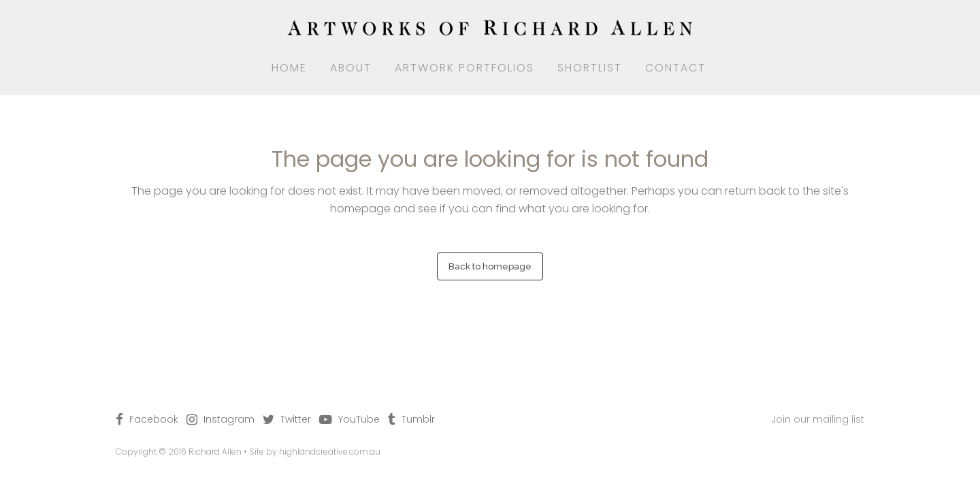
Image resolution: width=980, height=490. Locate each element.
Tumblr (418, 419)
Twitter (296, 419)
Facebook (154, 419)
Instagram (229, 419)
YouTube (359, 419)
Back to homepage (490, 266)
